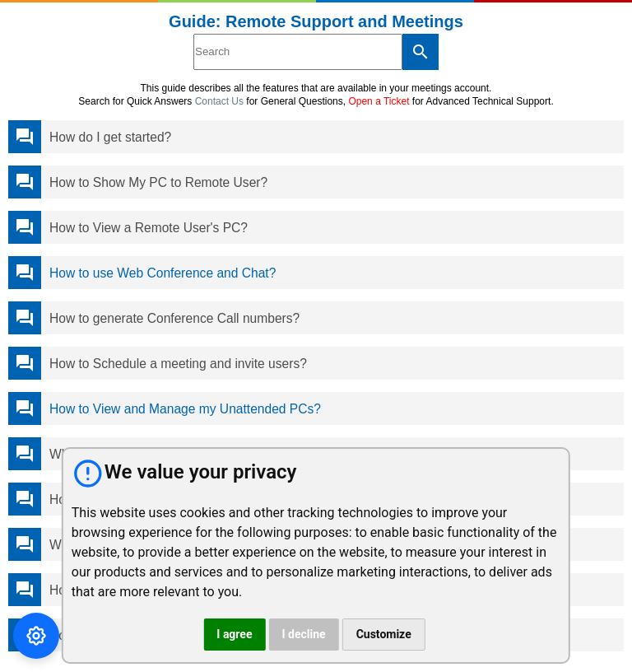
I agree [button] (234, 634)
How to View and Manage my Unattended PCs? (185, 409)
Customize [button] (384, 634)
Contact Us (219, 101)
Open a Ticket (379, 101)
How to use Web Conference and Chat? (163, 273)
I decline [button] (303, 634)
